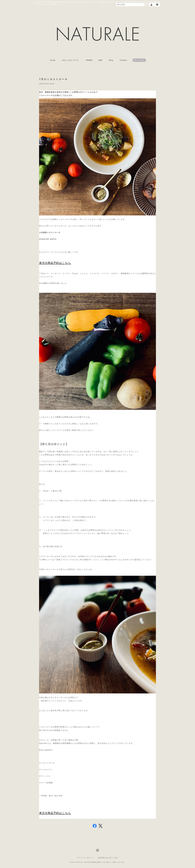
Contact (123, 61)
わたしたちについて (71, 61)
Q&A (100, 61)
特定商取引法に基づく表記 (108, 858)
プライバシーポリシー (85, 858)
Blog (111, 61)
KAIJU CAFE (139, 61)
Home (53, 61)
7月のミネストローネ (53, 80)
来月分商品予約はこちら (55, 263)
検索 (146, 5)
